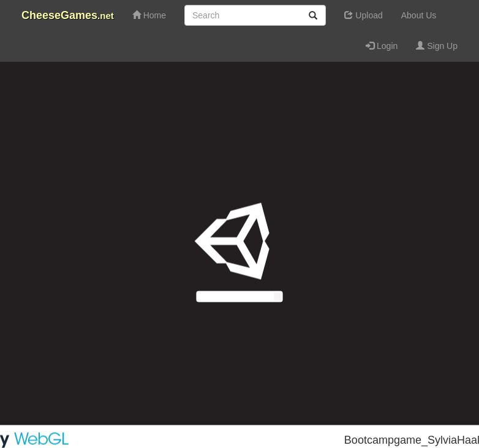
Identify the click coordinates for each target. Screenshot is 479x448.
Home (149, 15)
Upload (363, 15)
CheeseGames (68, 15)
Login (382, 46)
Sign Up (437, 46)
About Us (419, 15)
